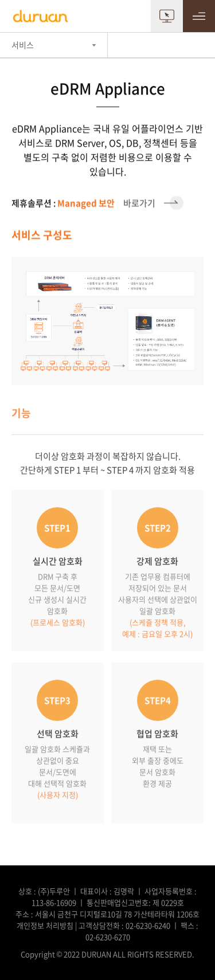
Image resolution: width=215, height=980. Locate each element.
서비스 (23, 45)
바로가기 (97, 203)
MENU (199, 16)
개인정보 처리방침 (45, 925)
